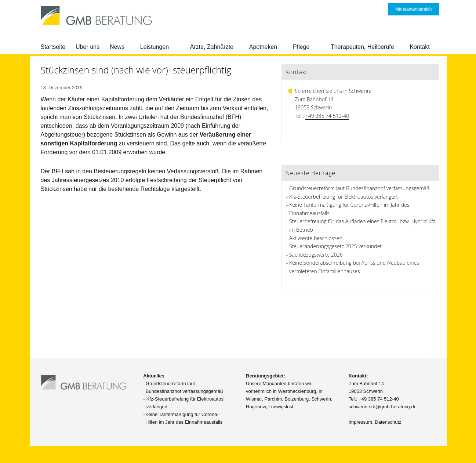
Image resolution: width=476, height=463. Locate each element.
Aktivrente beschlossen (316, 238)
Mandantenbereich (413, 9)
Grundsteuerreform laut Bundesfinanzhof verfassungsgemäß (359, 188)
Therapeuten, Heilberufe (362, 47)
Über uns (88, 47)
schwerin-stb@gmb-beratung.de (383, 407)
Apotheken (263, 47)
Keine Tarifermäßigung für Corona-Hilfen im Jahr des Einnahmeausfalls (184, 418)
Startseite (53, 47)
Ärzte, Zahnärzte (212, 47)
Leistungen (155, 47)
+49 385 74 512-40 (327, 116)
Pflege (301, 47)
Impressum (360, 422)
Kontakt (419, 47)
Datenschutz (388, 422)
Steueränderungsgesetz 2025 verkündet (335, 246)
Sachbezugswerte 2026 (316, 255)
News (117, 47)
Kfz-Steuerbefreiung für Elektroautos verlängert (344, 197)
